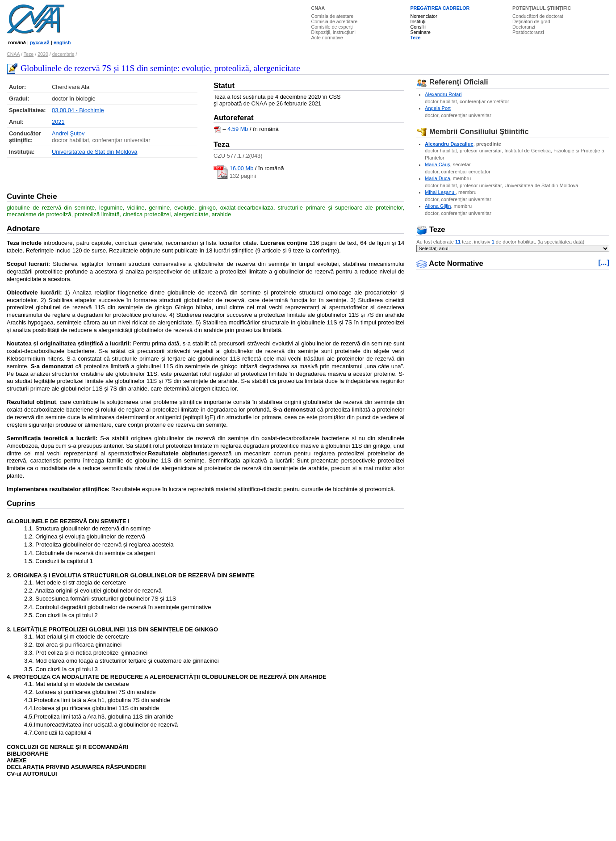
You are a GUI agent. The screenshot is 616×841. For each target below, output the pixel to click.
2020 (43, 54)
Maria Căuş (437, 164)
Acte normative (327, 38)
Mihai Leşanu (440, 192)
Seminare (420, 32)
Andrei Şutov (68, 133)
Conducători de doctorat (538, 16)
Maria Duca (437, 178)
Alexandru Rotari (443, 94)
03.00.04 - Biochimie (78, 110)
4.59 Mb (238, 129)
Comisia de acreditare (335, 21)
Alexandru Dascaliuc (449, 144)
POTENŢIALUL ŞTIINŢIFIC (542, 8)
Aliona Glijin (438, 206)
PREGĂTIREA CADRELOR (440, 8)
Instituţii (418, 21)
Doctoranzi (524, 27)
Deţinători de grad (531, 21)
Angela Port (438, 108)
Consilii (418, 27)
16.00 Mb (241, 168)
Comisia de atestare (333, 16)
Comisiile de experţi (332, 27)
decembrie (63, 54)
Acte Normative (450, 263)
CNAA (318, 8)
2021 (58, 122)
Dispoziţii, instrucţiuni (334, 32)
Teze (415, 38)
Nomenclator (423, 16)
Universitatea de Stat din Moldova (94, 152)
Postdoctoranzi (528, 32)
